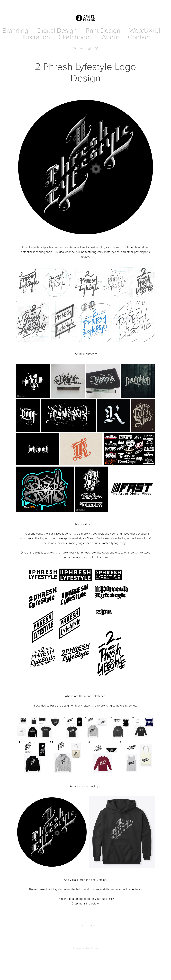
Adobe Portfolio (91, 948)
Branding (15, 30)
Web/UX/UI (145, 30)
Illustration (36, 37)
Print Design (103, 30)
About (110, 37)
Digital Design (57, 30)
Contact (139, 37)
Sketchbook (76, 37)
